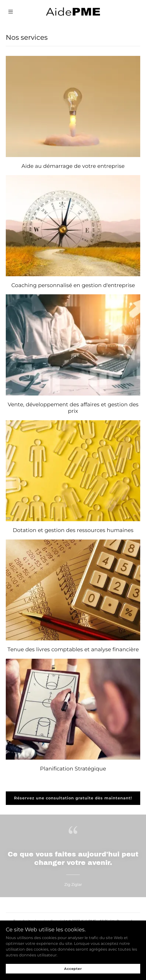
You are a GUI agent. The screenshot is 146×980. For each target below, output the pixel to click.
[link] (73, 12)
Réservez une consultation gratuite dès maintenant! (73, 798)
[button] (16, 12)
